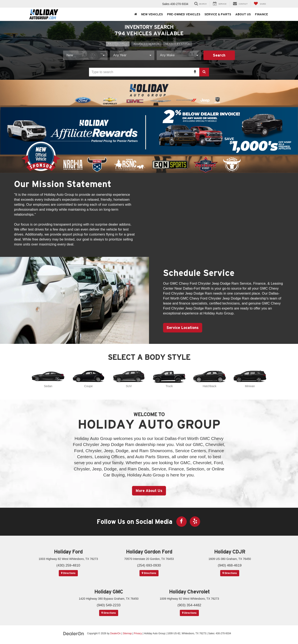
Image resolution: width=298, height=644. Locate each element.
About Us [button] (243, 14)
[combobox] (149, 72)
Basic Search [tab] (118, 44)
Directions (68, 573)
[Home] (136, 14)
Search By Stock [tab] (178, 44)
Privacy (138, 633)
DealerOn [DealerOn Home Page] (116, 633)
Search (219, 55)
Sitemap (127, 633)
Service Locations (183, 328)
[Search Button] (204, 72)
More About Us (149, 491)
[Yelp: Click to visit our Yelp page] (195, 522)
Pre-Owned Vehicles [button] (184, 14)
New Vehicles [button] (152, 14)
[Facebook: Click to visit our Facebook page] (181, 522)
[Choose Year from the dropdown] (132, 55)
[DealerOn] (74, 633)
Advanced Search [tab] (146, 44)
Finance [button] (261, 14)
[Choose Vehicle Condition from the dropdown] (85, 55)
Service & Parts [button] (218, 14)
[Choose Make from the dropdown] (179, 55)
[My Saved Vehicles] (260, 4)
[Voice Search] (195, 72)
